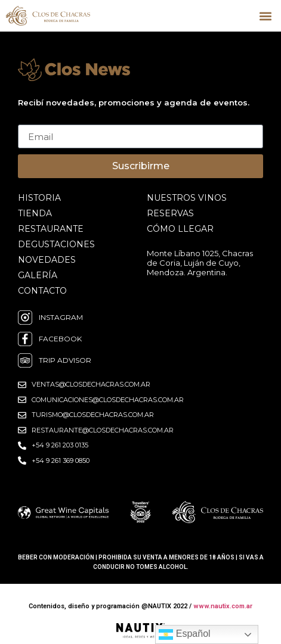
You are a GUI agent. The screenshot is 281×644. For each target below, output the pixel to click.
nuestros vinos (187, 198)
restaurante (51, 229)
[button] (265, 16)
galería (38, 275)
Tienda (35, 213)
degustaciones (56, 244)
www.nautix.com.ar (223, 606)
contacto (42, 291)
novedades (47, 260)
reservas (170, 213)
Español (184, 634)
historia (39, 198)
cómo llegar (180, 229)
